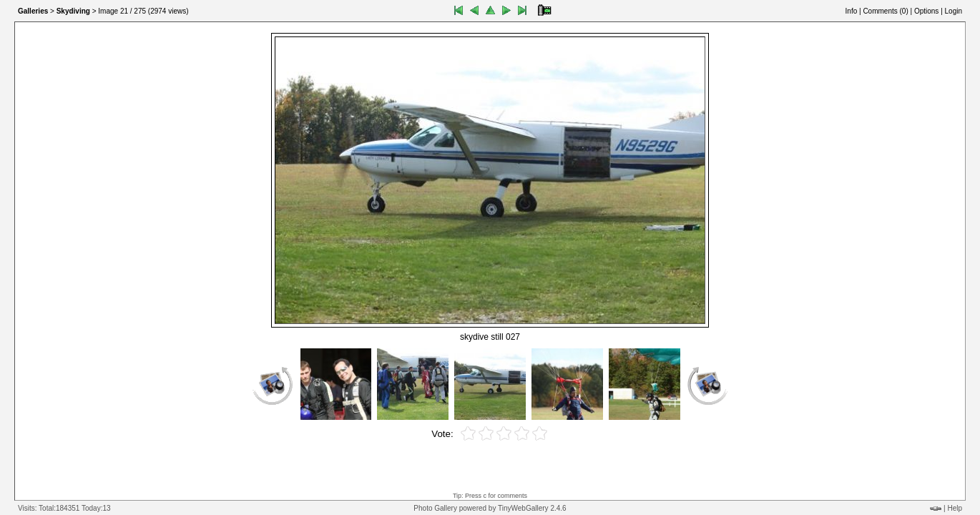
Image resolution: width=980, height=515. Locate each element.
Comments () (885, 11)
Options (926, 11)
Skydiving (73, 11)
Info (852, 11)
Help (955, 508)
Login (954, 11)
